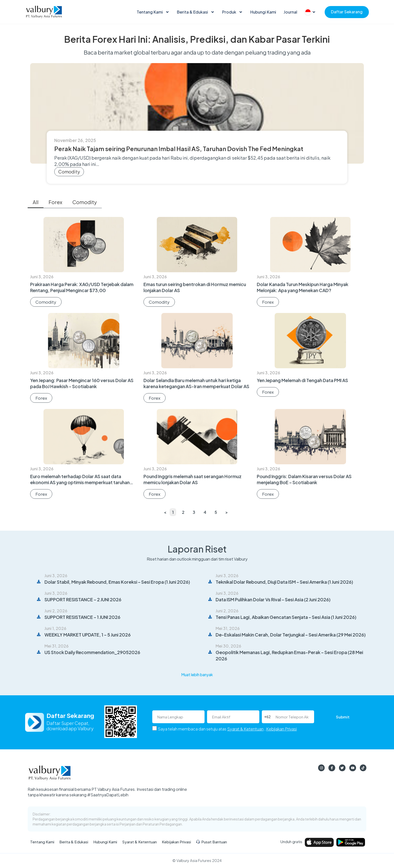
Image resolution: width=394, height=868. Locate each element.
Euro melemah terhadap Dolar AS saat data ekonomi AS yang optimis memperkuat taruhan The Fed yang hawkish (80, 482)
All (36, 202)
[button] (197, 675)
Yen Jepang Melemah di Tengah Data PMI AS (302, 380)
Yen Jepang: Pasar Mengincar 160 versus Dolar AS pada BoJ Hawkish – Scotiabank (82, 383)
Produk (232, 12)
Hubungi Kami (263, 12)
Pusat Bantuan (211, 842)
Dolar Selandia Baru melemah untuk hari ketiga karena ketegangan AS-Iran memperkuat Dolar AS (196, 383)
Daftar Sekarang (347, 12)
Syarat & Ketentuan (245, 729)
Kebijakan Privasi (281, 729)
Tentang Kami (153, 12)
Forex (55, 202)
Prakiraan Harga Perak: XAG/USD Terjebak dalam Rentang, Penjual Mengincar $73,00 (82, 287)
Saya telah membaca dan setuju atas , (227, 729)
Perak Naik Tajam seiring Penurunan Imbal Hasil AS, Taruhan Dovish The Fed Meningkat (179, 149)
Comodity (69, 172)
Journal (290, 12)
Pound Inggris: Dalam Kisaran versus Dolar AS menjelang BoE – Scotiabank (304, 479)
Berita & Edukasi (196, 12)
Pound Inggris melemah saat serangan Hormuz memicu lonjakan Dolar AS (192, 479)
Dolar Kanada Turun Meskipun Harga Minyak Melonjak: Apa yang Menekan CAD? (303, 287)
